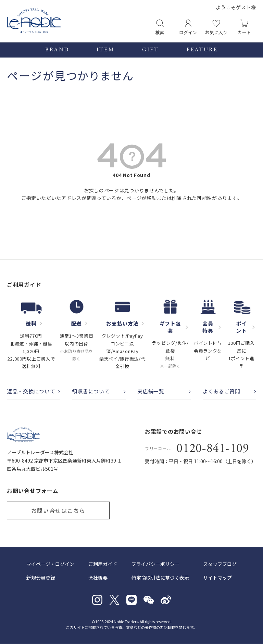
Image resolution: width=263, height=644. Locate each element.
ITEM (106, 50)
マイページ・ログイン (50, 564)
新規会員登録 (41, 578)
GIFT (151, 50)
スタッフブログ (220, 564)
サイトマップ (217, 578)
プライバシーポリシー (155, 564)
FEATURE (202, 50)
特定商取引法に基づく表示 (160, 578)
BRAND (57, 50)
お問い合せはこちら (58, 511)
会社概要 (98, 578)
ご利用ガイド (103, 564)
